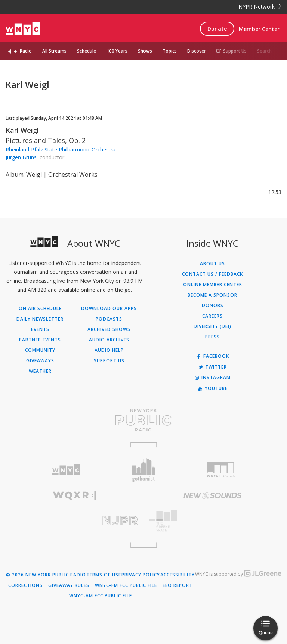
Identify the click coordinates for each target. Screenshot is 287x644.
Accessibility (178, 575)
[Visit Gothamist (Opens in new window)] (144, 470)
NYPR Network (260, 7)
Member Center (259, 29)
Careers (212, 316)
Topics (170, 51)
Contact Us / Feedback (212, 274)
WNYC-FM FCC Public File (126, 585)
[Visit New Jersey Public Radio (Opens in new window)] (75, 521)
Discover (197, 51)
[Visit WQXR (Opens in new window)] (75, 496)
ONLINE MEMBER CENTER (213, 285)
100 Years (117, 51)
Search (264, 51)
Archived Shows (109, 329)
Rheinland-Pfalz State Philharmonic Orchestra (61, 149)
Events (40, 329)
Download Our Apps (109, 309)
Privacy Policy (141, 575)
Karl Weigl (22, 130)
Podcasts (109, 319)
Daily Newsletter (40, 319)
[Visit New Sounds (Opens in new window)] (212, 495)
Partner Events (40, 340)
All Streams (54, 51)
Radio (26, 51)
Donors (213, 306)
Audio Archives (109, 340)
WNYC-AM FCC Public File (101, 596)
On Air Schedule (40, 309)
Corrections (25, 585)
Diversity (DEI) (212, 326)
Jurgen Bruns (21, 157)
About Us (212, 264)
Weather (40, 371)
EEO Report (178, 585)
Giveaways (40, 361)
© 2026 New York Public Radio (46, 575)
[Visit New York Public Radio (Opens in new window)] (143, 420)
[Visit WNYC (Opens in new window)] (66, 470)
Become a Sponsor (212, 295)
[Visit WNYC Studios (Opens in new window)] (221, 470)
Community (40, 350)
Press (212, 337)
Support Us (232, 51)
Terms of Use (104, 575)
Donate (217, 29)
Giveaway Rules (69, 585)
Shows (145, 51)
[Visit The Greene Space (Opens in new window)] (212, 521)
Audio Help (109, 350)
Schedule (87, 51)
